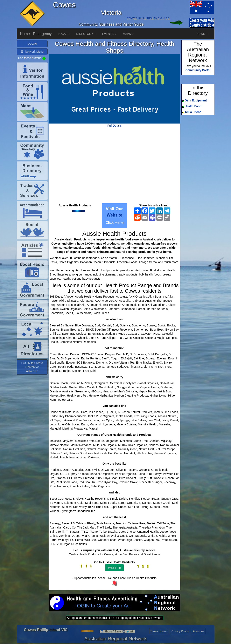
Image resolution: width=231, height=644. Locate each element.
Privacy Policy (180, 631)
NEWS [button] (202, 34)
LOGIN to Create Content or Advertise (32, 367)
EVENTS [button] (109, 34)
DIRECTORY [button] (86, 34)
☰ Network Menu (32, 52)
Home (25, 34)
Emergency (42, 34)
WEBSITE (114, 568)
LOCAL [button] (64, 34)
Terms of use (159, 631)
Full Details (114, 126)
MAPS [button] (128, 34)
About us (199, 631)
